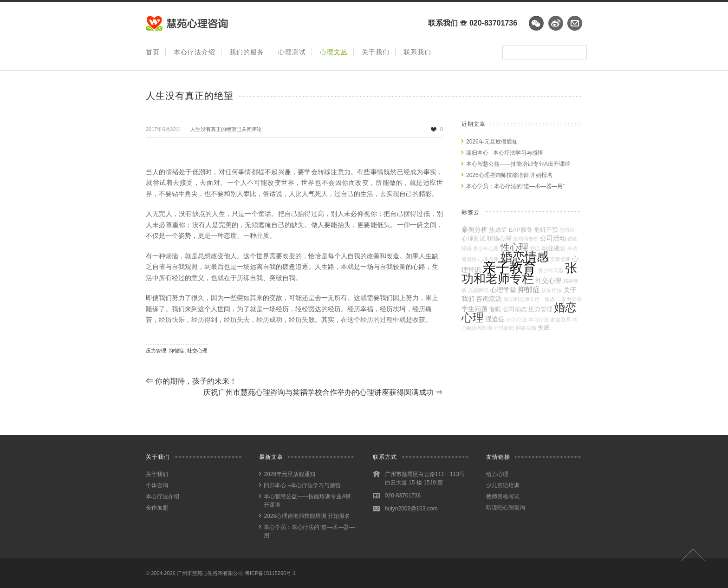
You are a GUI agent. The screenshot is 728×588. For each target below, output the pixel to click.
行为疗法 (517, 320)
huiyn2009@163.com (411, 509)
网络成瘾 (526, 328)
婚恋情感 (525, 257)
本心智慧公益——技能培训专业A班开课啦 (518, 164)
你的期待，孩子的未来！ (191, 381)
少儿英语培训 (503, 485)
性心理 (514, 247)
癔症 (535, 248)
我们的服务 (247, 52)
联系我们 (417, 52)
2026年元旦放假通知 (492, 142)
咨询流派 (489, 299)
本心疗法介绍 (195, 52)
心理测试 (292, 52)
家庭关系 (560, 320)
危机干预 (546, 230)
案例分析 (474, 229)
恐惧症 (567, 230)
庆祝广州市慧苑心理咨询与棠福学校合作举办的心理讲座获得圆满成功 (323, 392)
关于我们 (376, 52)
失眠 (544, 328)
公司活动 (553, 238)
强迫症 (495, 319)
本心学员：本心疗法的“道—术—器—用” (515, 186)
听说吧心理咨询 (506, 508)
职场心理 (499, 239)
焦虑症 (498, 230)
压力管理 (156, 351)
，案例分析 (569, 299)
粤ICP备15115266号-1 (270, 573)
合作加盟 (157, 508)
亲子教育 (509, 267)
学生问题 (474, 309)
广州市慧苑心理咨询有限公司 (210, 573)
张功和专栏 (526, 239)
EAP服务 (521, 230)
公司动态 (515, 309)
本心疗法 (539, 320)
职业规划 (553, 248)
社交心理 (197, 351)
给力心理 (497, 474)
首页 (153, 52)
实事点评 (560, 259)
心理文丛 (334, 52)
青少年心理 (486, 248)
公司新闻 (504, 328)
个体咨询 (157, 485)
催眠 (495, 309)
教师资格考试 (503, 497)
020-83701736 (493, 23)
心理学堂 (503, 290)
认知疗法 (552, 290)
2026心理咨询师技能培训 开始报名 (509, 175)
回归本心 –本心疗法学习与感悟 (505, 153)
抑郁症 (177, 351)
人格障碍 (478, 290)
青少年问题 (551, 270)
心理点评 (488, 259)
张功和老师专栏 (519, 273)
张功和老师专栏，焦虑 (529, 299)
